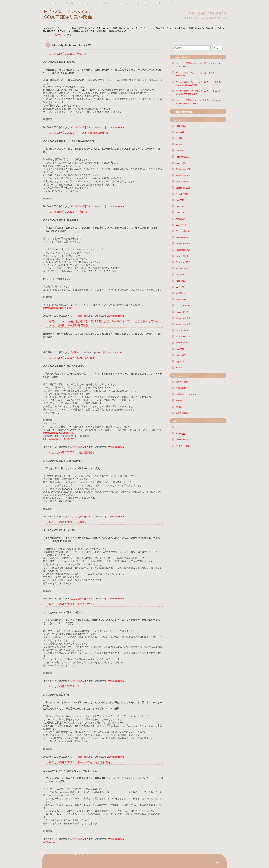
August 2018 (181, 343)
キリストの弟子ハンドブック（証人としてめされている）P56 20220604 (198, 83)
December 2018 (183, 318)
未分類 (179, 400)
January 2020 (182, 237)
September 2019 (183, 262)
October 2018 (182, 330)
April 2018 (180, 368)
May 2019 (180, 287)
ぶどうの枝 (142, 3)
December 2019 (183, 243)
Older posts (50, 842)
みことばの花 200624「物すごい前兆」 (72, 604)
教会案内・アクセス (77, 3)
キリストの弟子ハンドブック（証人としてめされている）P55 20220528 (198, 92)
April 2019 (180, 293)
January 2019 (182, 312)
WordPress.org (182, 446)
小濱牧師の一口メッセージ (188, 394)
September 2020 (183, 188)
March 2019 (181, 299)
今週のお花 (181, 388)
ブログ (157, 3)
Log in (178, 427)
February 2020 (182, 231)
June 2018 (180, 355)
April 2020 (180, 219)
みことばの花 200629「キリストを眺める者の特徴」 (80, 133)
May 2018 (180, 361)
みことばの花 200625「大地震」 (68, 522)
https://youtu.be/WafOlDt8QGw (59, 433)
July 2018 (180, 349)
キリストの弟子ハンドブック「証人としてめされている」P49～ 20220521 (198, 102)
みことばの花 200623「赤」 (67, 686)
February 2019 (182, 306)
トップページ (53, 3)
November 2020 (183, 175)
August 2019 (181, 268)
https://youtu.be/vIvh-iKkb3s (57, 308)
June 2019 (180, 281)
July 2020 (180, 200)
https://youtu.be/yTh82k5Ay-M (58, 439)
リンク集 (170, 3)
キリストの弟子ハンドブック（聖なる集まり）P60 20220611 (198, 74)
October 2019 (182, 256)
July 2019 (180, 275)
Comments (183, 440)
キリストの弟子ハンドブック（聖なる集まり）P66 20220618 (198, 65)
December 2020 (183, 169)
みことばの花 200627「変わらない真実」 (73, 358)
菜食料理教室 (182, 413)
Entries (181, 433)
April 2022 (180, 138)
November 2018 (183, 324)
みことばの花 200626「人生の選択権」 (72, 452)
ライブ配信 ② (123, 3)
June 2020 (180, 206)
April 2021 (180, 144)
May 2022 (180, 132)
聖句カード (77, 352)
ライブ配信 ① (102, 3)
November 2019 (183, 250)
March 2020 (181, 225)
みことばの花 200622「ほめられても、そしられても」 (81, 762)
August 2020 (181, 194)
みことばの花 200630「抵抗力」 (68, 54)
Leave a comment (115, 127)
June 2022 (180, 126)
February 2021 (182, 157)
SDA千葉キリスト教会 (86, 15)
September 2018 (183, 337)
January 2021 (182, 163)
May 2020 (180, 213)
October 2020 (182, 182)
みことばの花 (78, 127)
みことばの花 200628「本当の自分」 (71, 212)
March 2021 (181, 151)
